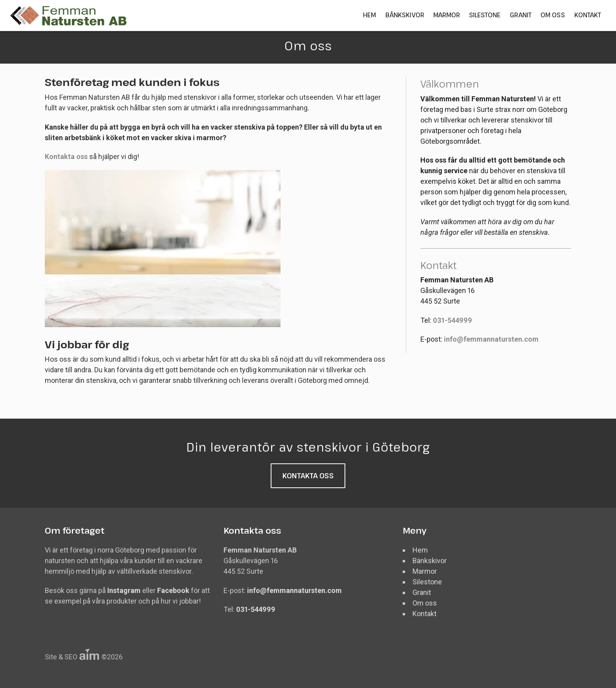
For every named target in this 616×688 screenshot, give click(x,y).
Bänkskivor (405, 15)
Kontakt (588, 15)
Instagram (125, 590)
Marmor (447, 15)
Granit (521, 15)
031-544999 (453, 320)
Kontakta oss (66, 156)
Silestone (485, 15)
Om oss (553, 15)
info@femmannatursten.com (491, 339)
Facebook (174, 590)
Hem (369, 15)
